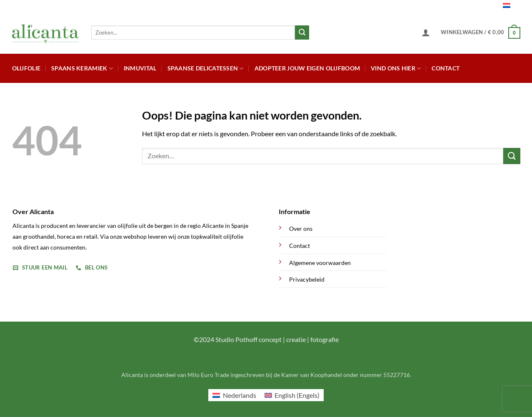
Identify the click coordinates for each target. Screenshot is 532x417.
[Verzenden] (302, 32)
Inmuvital (140, 68)
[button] (426, 32)
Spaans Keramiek (82, 69)
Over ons (301, 228)
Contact (446, 68)
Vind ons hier (396, 69)
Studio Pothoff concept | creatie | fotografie (277, 339)
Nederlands (495, 6)
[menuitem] (234, 395)
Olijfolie (26, 68)
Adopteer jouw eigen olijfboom (307, 68)
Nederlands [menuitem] (240, 395)
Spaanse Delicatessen (206, 69)
